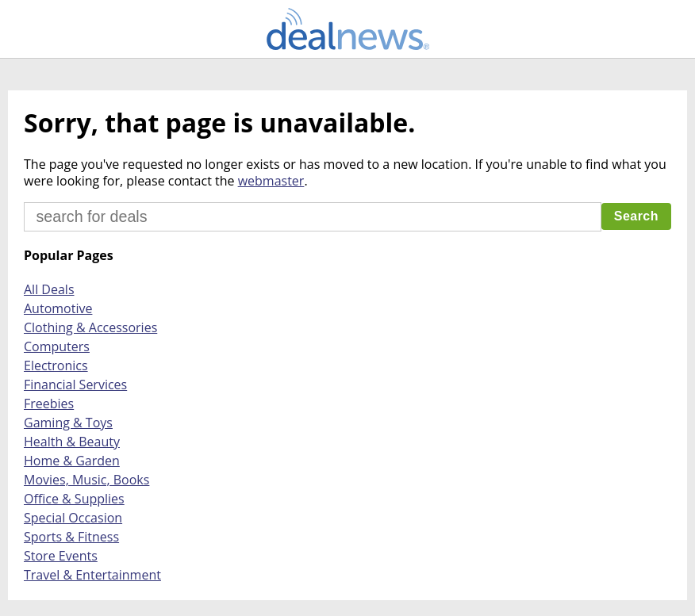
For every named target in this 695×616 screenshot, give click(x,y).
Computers (57, 346)
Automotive (58, 308)
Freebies (49, 404)
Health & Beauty (72, 442)
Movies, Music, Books (86, 480)
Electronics (56, 365)
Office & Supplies (74, 499)
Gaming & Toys (68, 423)
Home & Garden (72, 461)
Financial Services (75, 385)
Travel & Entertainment (92, 575)
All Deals (49, 289)
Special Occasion (73, 518)
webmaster (271, 181)
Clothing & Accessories (90, 327)
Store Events (61, 556)
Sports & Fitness (71, 537)
